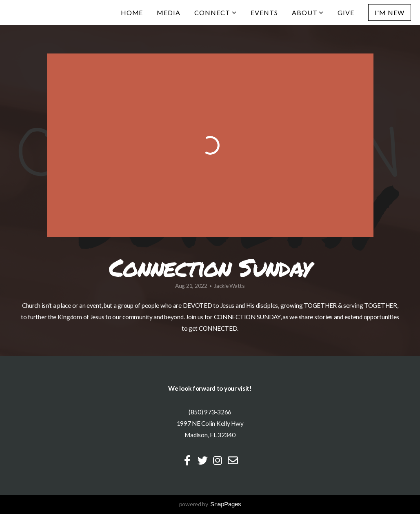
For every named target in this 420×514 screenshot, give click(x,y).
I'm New (390, 12)
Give (346, 12)
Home (132, 12)
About (308, 12)
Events (264, 12)
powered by (210, 504)
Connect (216, 12)
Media (169, 12)
